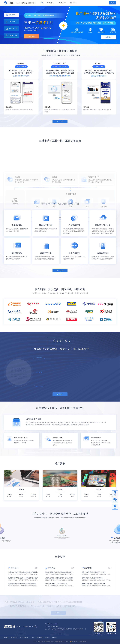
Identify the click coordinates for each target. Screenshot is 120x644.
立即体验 (60, 121)
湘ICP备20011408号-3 (64, 642)
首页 (42, 3)
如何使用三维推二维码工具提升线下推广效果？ (97, 110)
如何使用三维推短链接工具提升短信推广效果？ (19, 110)
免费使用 (31, 36)
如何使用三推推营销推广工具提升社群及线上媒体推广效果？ (60, 111)
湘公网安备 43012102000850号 (78, 642)
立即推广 (109, 37)
